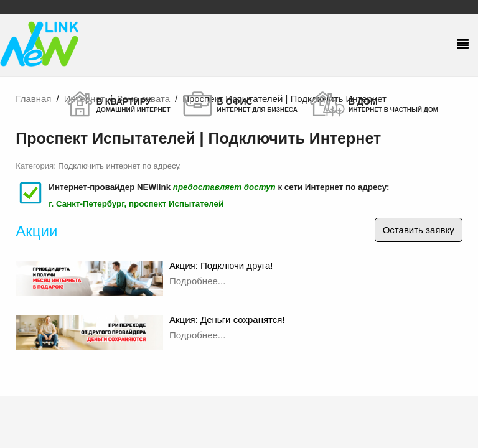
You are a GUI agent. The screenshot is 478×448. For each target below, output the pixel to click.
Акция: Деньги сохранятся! (227, 320)
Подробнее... (197, 281)
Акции (36, 231)
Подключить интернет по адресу (118, 166)
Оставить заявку (419, 230)
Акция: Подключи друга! (221, 265)
